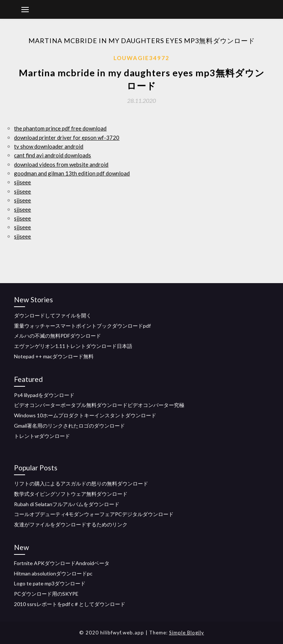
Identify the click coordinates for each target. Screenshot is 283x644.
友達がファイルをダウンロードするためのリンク (71, 524)
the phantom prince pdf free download (60, 128)
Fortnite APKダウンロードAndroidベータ (62, 563)
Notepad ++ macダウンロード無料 (54, 356)
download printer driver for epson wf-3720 (67, 137)
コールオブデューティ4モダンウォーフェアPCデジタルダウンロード (94, 514)
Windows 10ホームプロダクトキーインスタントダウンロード (85, 415)
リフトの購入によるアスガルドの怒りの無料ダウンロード (81, 483)
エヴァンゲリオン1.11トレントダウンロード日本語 (73, 346)
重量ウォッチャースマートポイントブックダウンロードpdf (82, 326)
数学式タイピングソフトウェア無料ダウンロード (71, 494)
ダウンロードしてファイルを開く (53, 315)
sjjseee (22, 182)
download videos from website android (61, 164)
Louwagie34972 (141, 58)
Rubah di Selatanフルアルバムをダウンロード (67, 504)
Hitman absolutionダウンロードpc (53, 573)
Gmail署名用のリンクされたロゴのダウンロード (69, 426)
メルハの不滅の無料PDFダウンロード (57, 336)
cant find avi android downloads (53, 155)
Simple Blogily (187, 633)
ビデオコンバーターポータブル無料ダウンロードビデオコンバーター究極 (99, 405)
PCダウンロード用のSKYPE (46, 594)
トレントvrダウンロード (42, 436)
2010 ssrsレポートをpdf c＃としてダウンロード (70, 604)
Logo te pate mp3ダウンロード (50, 583)
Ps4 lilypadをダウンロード (44, 395)
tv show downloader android (49, 146)
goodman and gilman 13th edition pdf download (72, 173)
